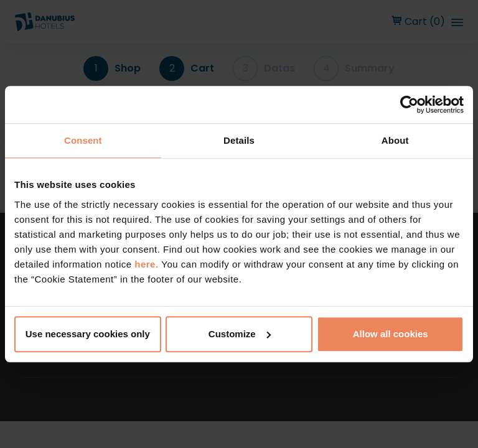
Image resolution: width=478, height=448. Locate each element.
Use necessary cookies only (88, 334)
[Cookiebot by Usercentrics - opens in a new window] (409, 105)
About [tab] (395, 140)
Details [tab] (239, 140)
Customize (240, 334)
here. (148, 264)
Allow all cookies (391, 334)
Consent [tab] (83, 140)
